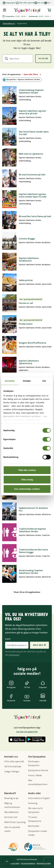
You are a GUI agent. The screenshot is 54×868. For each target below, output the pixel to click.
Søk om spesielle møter (12, 829)
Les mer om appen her (27, 732)
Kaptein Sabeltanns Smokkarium (29, 259)
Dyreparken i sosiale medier (38, 833)
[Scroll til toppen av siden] (7, 862)
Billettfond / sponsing (15, 822)
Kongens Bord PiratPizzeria (32, 343)
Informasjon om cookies (11, 864)
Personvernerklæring (28, 864)
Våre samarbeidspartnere (38, 782)
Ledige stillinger (12, 772)
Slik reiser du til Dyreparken (35, 810)
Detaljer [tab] (27, 381)
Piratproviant (26, 324)
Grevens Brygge (27, 239)
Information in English (39, 798)
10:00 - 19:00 (39, 16)
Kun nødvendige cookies (27, 489)
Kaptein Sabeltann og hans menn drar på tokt (33, 112)
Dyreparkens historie (38, 770)
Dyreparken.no (9, 24)
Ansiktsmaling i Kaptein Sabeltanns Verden (31, 572)
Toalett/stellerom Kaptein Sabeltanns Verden (32, 530)
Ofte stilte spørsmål (14, 762)
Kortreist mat (11, 817)
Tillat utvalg (27, 480)
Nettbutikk (34, 826)
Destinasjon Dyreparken (34, 764)
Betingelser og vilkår (44, 864)
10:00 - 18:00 (16, 16)
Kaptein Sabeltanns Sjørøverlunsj (29, 362)
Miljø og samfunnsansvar (12, 805)
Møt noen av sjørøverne (31, 154)
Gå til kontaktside (13, 767)
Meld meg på (39, 645)
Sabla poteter (26, 280)
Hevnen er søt (26, 303)
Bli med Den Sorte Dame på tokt (35, 216)
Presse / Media (35, 776)
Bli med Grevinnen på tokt (32, 175)
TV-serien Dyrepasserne (35, 819)
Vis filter (43, 59)
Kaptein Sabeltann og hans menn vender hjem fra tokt (33, 195)
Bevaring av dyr (11, 798)
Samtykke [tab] (10, 381)
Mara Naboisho (11, 812)
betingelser (14, 655)
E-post (8, 639)
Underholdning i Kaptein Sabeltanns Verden (31, 91)
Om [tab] (44, 381)
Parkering (33, 803)
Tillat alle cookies (27, 470)
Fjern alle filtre (31, 74)
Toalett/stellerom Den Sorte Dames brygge (33, 551)
